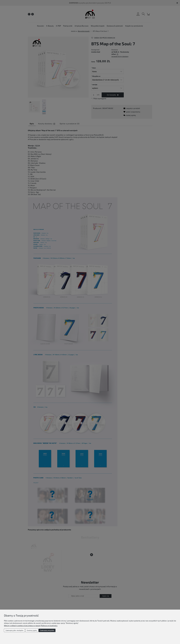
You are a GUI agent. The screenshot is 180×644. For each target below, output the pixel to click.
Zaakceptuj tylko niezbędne (14, 630)
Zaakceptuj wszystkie (47, 630)
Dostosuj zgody (32, 630)
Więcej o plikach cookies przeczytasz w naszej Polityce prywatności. (31, 626)
